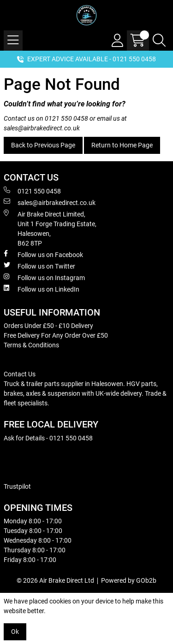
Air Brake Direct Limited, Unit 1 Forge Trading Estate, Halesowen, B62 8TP (50, 228)
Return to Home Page (122, 145)
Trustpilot (17, 486)
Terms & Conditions (31, 345)
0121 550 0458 (66, 118)
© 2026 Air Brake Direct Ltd (55, 580)
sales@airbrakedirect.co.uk (42, 128)
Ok (15, 632)
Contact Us (20, 374)
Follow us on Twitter (39, 266)
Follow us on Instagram (44, 277)
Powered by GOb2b (129, 580)
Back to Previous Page (43, 145)
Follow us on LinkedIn (42, 289)
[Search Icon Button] (159, 41)
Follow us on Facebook (43, 254)
